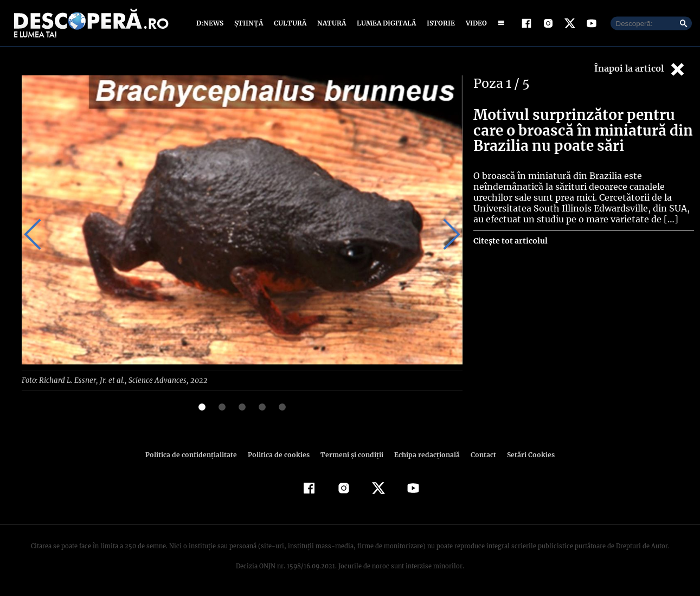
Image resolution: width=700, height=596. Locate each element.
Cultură (290, 23)
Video (474, 23)
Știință (249, 23)
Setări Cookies (525, 454)
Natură (330, 23)
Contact (479, 454)
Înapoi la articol (640, 69)
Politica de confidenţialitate (196, 454)
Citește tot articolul (510, 241)
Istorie (439, 23)
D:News (211, 23)
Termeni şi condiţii (351, 454)
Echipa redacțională (424, 454)
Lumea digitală (384, 23)
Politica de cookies (280, 454)
